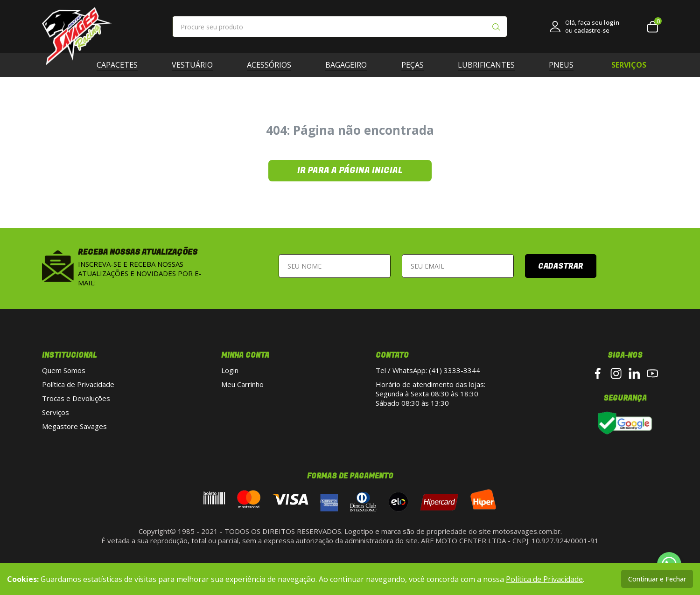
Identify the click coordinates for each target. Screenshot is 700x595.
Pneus (565, 65)
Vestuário (196, 65)
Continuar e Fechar (657, 579)
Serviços (56, 412)
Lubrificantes (490, 65)
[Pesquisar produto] (496, 28)
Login (230, 370)
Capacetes (121, 65)
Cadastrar (561, 266)
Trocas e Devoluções (76, 398)
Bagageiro (350, 65)
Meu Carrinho (242, 384)
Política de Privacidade (78, 384)
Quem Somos (64, 370)
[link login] (584, 27)
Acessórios (273, 65)
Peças (416, 65)
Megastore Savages (74, 426)
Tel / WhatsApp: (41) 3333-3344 (428, 370)
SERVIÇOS (629, 65)
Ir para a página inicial (350, 170)
